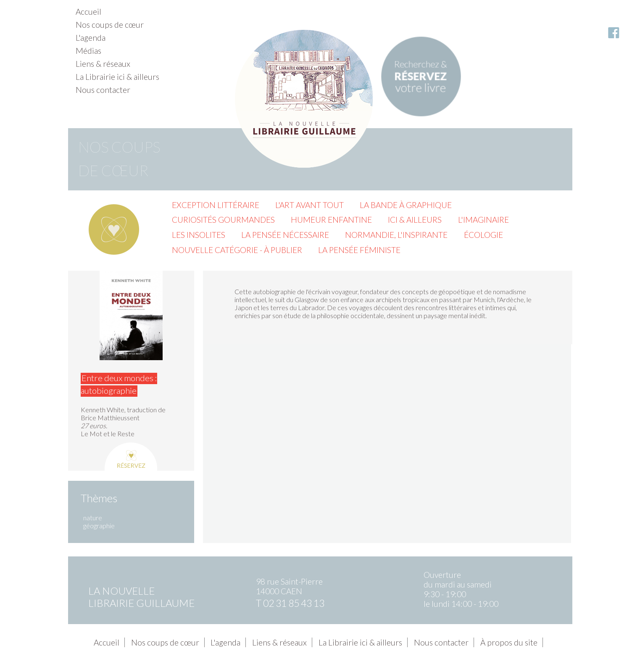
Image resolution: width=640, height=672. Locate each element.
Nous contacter (103, 90)
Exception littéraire (216, 205)
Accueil (88, 12)
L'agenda (91, 38)
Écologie (483, 235)
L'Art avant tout (309, 205)
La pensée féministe (359, 250)
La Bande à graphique (406, 205)
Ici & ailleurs (415, 220)
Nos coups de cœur (110, 25)
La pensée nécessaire (285, 235)
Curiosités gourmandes (223, 220)
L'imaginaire (483, 220)
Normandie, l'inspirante (396, 235)
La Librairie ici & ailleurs (117, 77)
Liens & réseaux (103, 64)
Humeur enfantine (331, 220)
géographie (99, 526)
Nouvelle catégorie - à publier (237, 250)
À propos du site (509, 642)
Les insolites (199, 235)
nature (93, 518)
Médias (88, 51)
